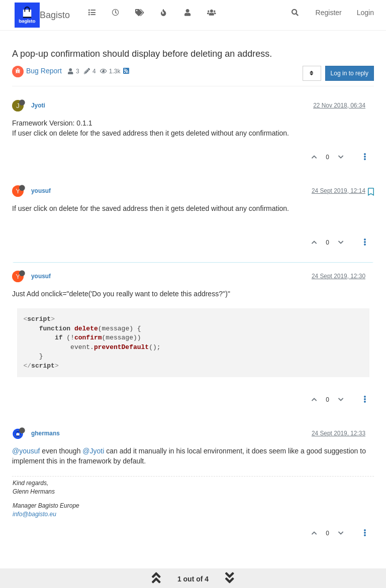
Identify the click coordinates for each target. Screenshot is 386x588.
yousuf (41, 191)
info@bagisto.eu (34, 514)
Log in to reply (350, 73)
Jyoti (38, 105)
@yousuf (26, 451)
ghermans (45, 433)
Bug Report (44, 71)
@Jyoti (93, 451)
